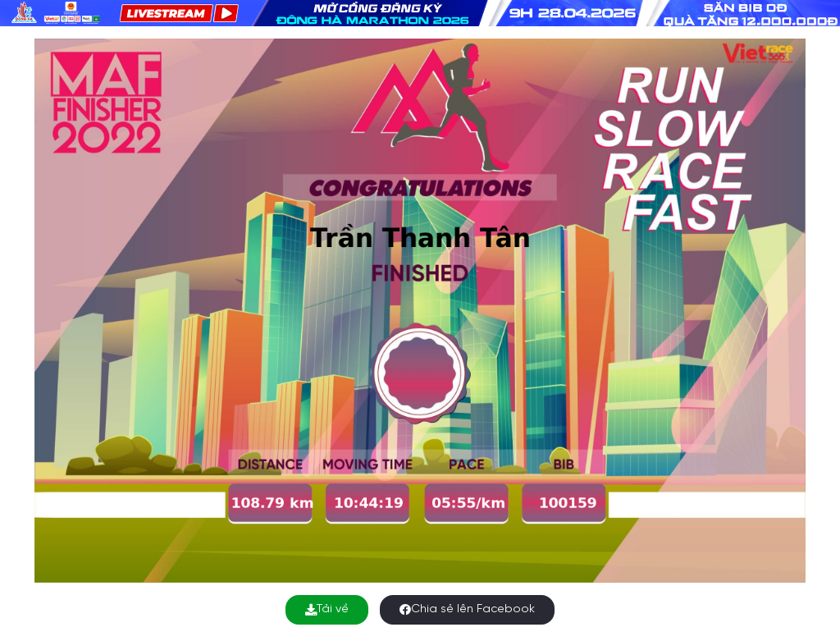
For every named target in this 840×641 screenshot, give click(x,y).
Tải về (327, 609)
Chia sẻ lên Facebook (467, 609)
